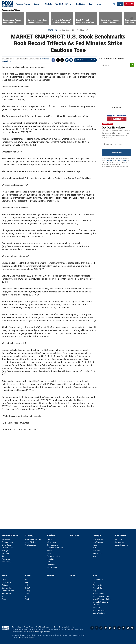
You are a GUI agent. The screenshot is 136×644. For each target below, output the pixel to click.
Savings (5, 551)
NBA (26, 582)
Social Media (7, 582)
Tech (91, 4)
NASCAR (28, 588)
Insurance (6, 553)
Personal (118, 539)
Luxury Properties (122, 545)
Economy (38, 4)
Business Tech (7, 588)
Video (73, 575)
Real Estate (81, 4)
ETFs (49, 553)
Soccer (27, 594)
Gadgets (5, 585)
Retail (49, 562)
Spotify (128, 628)
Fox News (96, 605)
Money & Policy (30, 542)
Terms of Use (121, 161)
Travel (95, 545)
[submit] (132, 65)
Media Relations (98, 594)
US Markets (51, 542)
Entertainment (98, 539)
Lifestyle (69, 4)
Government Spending (33, 539)
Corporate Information (101, 596)
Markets (48, 4)
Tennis (27, 599)
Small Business (30, 545)
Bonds (50, 551)
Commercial (120, 542)
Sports (28, 575)
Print (67, 60)
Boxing (27, 591)
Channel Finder (98, 580)
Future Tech (6, 594)
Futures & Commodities (56, 548)
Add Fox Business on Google (86, 60)
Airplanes (96, 551)
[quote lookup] (115, 65)
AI (3, 596)
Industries (51, 559)
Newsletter (123, 628)
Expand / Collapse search (114, 4)
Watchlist (59, 4)
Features (52, 30)
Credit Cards (6, 545)
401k (4, 556)
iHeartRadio (132, 628)
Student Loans (7, 542)
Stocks (50, 539)
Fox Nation (96, 608)
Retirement (6, 559)
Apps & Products (99, 613)
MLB (26, 585)
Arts (94, 556)
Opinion (51, 575)
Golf (26, 596)
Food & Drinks (98, 553)
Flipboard (110, 628)
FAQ (94, 591)
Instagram (101, 628)
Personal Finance (23, 4)
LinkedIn (114, 628)
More (99, 4)
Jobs (94, 582)
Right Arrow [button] (132, 18)
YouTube (106, 628)
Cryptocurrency (53, 545)
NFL (26, 580)
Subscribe (117, 153)
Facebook (53, 60)
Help (54, 627)
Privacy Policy (110, 161)
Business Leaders (54, 556)
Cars (94, 548)
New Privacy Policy (28, 637)
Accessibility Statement (101, 602)
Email (71, 60)
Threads (62, 60)
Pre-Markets (52, 565)
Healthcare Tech (8, 591)
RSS (119, 628)
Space (4, 599)
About (95, 575)
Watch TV (129, 4)
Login (120, 4)
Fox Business (7, 4)
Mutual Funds (52, 567)
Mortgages (6, 539)
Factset (72, 630)
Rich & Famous (98, 542)
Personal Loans (8, 548)
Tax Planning (7, 562)
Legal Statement (45, 632)
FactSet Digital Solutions (31, 632)
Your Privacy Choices (43, 627)
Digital (4, 580)
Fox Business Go (99, 610)
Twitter (58, 60)
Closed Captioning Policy (102, 599)
